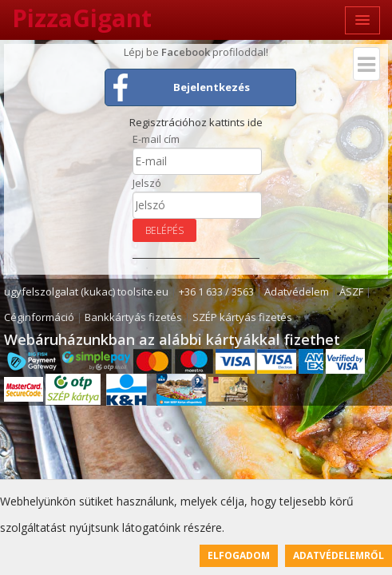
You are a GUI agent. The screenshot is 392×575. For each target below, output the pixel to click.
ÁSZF (351, 291)
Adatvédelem (297, 291)
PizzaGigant (82, 18)
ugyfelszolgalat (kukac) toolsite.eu (86, 291)
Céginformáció (39, 317)
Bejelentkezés (212, 87)
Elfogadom (239, 555)
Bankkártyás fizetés (133, 317)
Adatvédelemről (339, 555)
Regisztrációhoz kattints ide (196, 122)
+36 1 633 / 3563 (216, 291)
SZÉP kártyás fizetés (242, 317)
